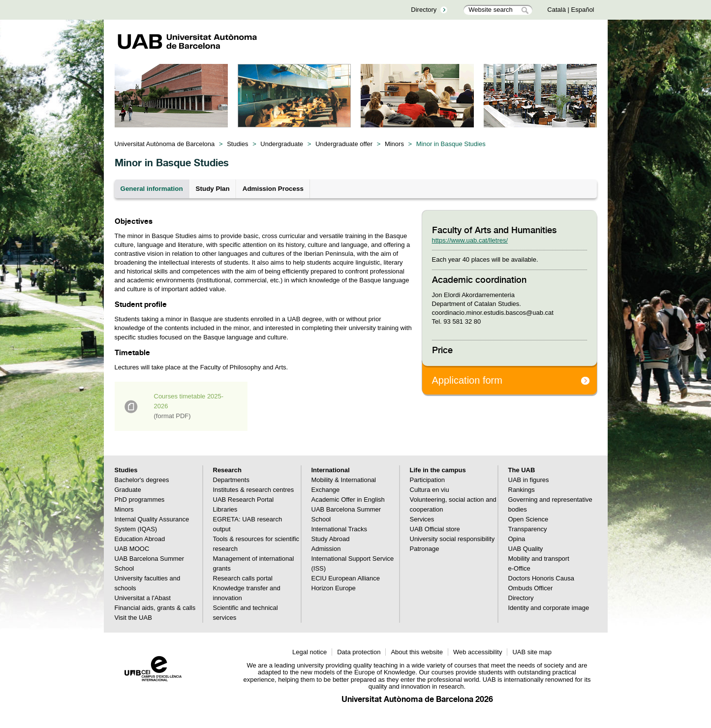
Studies (237, 144)
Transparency (528, 529)
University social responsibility (452, 539)
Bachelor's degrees (142, 480)
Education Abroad (140, 539)
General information (152, 189)
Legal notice (309, 652)
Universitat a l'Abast (143, 598)
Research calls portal (243, 578)
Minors (394, 144)
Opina (517, 539)
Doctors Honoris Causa (541, 578)
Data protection (359, 652)
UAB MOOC (132, 549)
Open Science (528, 519)
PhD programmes (140, 500)
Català (556, 10)
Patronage (425, 549)
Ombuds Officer (531, 588)
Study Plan (213, 189)
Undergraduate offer (344, 144)
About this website (417, 652)
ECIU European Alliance (346, 578)
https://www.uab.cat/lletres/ (470, 240)
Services (422, 519)
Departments (231, 480)
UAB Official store (435, 529)
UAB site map (532, 652)
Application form (467, 380)
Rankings (522, 490)
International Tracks (339, 529)
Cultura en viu (430, 490)
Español (583, 10)
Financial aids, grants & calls (155, 608)
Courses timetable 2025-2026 (189, 406)
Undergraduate (282, 144)
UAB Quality (526, 549)
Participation (428, 480)
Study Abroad (331, 539)
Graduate (128, 490)
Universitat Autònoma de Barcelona (165, 144)
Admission (326, 549)
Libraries (225, 509)
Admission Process (273, 189)
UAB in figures (529, 480)
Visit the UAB (133, 618)
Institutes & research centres (254, 490)
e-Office (519, 568)
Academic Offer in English (348, 500)
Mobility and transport (539, 559)
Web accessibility (478, 652)
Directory (424, 10)
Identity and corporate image (549, 608)
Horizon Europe (334, 588)
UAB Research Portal (244, 500)
